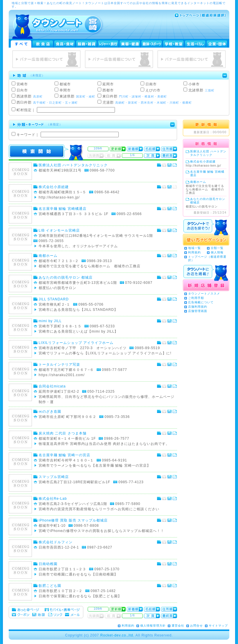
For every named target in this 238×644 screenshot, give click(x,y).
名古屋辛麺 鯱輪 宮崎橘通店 (63, 209)
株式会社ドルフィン (56, 542)
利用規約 (194, 252)
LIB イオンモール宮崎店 (59, 230)
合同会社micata (52, 386)
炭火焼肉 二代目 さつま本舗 (63, 433)
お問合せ (196, 626)
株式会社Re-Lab (53, 499)
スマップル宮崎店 (54, 477)
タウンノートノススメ (204, 294)
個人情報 (217, 252)
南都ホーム (48, 256)
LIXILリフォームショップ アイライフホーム (76, 343)
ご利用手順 (196, 298)
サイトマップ (218, 626)
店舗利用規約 (198, 307)
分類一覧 (217, 248)
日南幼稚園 (48, 564)
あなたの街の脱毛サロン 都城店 (66, 277)
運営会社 (178, 626)
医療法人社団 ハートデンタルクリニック (73, 165)
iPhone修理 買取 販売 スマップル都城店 (73, 520)
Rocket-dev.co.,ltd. (117, 635)
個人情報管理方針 (153, 626)
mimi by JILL (50, 321)
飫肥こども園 (50, 586)
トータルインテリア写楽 (59, 365)
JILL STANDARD (54, 299)
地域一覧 (194, 248)
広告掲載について (201, 302)
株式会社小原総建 (54, 187)
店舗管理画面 (198, 311)
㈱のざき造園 (50, 412)
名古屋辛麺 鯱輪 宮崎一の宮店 (64, 455)
